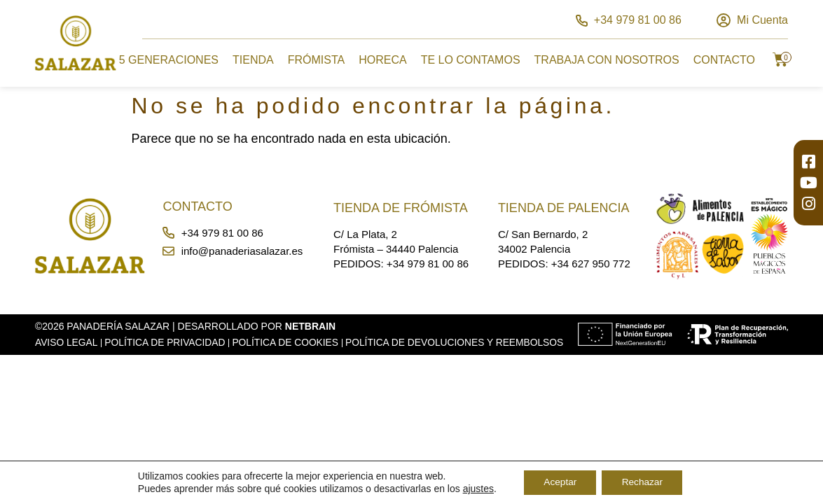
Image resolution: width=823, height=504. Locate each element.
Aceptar (558, 482)
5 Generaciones (169, 60)
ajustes (475, 489)
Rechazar (644, 482)
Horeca (382, 60)
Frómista (316, 60)
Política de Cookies (291, 342)
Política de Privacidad (168, 342)
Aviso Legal (67, 342)
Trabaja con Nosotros (607, 60)
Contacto (724, 60)
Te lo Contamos (471, 60)
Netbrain (310, 326)
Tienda (253, 60)
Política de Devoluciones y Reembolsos (149, 354)
